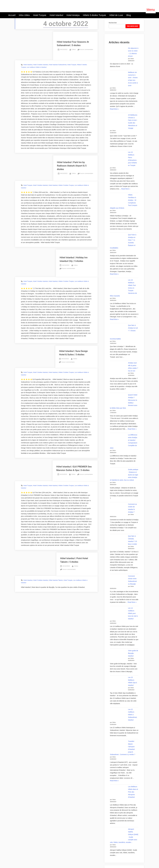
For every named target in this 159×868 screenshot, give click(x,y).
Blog (129, 15)
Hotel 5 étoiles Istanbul (41, 65)
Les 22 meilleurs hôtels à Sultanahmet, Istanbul (133, 715)
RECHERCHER (133, 26)
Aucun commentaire (86, 50)
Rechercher (113, 23)
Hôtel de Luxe (116, 15)
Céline (74, 49)
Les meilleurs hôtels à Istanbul (37, 67)
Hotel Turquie (40, 15)
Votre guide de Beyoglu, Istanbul (133, 653)
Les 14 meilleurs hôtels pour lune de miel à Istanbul (133, 613)
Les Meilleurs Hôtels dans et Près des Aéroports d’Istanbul (133, 792)
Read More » (114, 109)
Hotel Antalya (73, 15)
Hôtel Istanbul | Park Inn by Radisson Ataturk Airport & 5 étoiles (72, 166)
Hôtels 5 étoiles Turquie (94, 15)
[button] (151, 10)
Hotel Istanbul (56, 15)
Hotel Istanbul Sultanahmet (58, 65)
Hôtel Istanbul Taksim (56, 580)
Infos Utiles (24, 15)
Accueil (12, 15)
